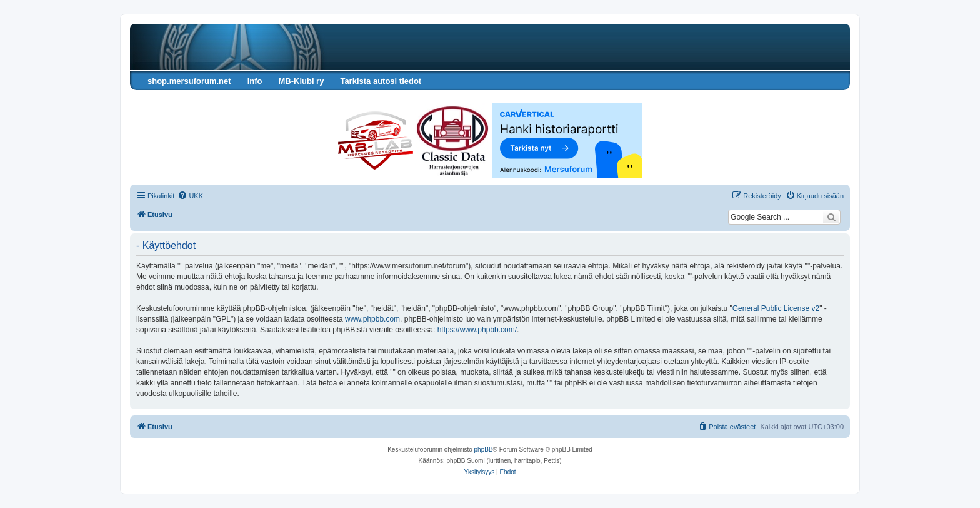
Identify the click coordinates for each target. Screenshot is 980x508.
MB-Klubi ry (301, 81)
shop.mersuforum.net (189, 81)
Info (255, 81)
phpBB (484, 450)
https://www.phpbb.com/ (477, 330)
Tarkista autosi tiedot (381, 81)
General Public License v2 (776, 308)
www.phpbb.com (372, 319)
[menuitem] (190, 196)
